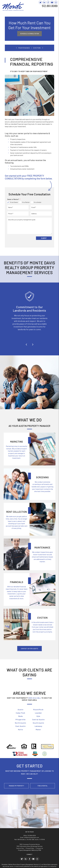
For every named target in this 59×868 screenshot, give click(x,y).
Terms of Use (20, 817)
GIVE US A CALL (35, 698)
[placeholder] (18, 207)
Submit (44, 238)
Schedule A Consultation (30, 34)
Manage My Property (16, 786)
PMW (40, 819)
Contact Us (40, 817)
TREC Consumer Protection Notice (30, 813)
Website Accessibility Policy (37, 863)
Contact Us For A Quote (29, 649)
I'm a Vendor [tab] (38, 202)
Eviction (37, 48)
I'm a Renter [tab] (26, 202)
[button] (26, 344)
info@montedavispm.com (32, 806)
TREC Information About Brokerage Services (29, 815)
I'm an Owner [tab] (14, 202)
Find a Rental (43, 786)
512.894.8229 (32, 804)
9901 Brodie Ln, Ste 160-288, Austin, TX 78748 (31, 808)
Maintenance (24, 48)
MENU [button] (54, 9)
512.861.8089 (50, 6)
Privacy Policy (30, 817)
